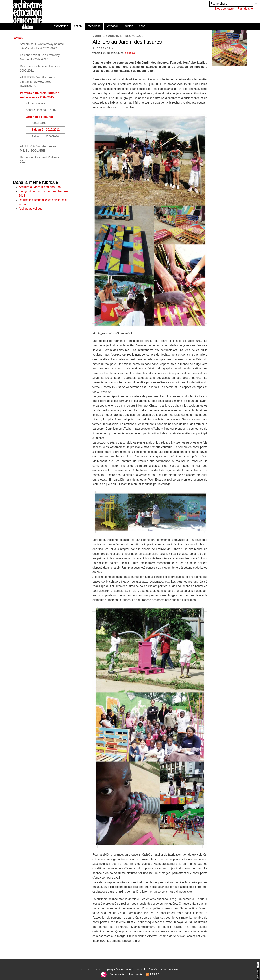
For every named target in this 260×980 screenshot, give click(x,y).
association (61, 26)
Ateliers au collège (31, 209)
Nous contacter (225, 9)
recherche (94, 26)
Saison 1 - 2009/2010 (45, 137)
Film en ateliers (35, 103)
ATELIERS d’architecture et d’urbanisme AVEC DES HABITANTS (37, 82)
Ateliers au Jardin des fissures (40, 187)
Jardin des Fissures (39, 117)
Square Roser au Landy (41, 110)
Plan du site (245, 9)
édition (129, 26)
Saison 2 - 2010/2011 (45, 130)
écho (142, 26)
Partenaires (39, 123)
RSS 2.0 (153, 974)
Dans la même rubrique (35, 182)
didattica (130, 53)
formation (113, 26)
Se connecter (118, 974)
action (78, 26)
